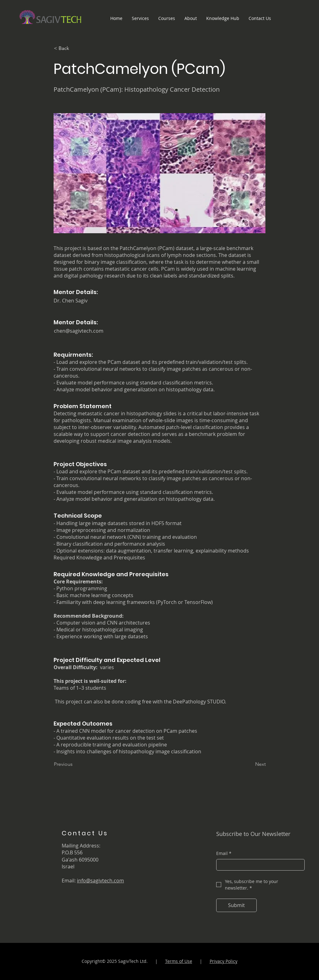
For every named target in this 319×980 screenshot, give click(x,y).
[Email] (259, 865)
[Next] (250, 764)
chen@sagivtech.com (79, 331)
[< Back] (74, 48)
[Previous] (74, 764)
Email (224, 853)
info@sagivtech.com (100, 881)
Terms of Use (179, 961)
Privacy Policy (224, 961)
